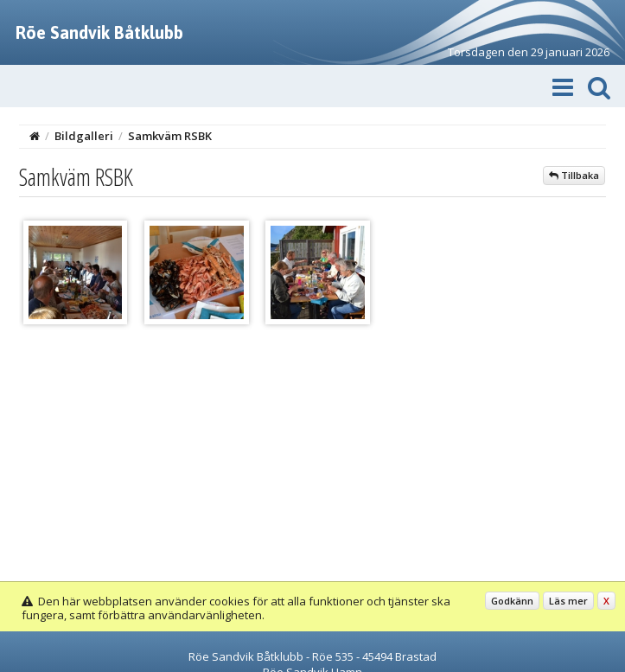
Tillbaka (574, 175)
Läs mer (568, 601)
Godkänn (512, 601)
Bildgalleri (84, 136)
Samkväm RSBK (170, 136)
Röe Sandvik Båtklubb (99, 32)
